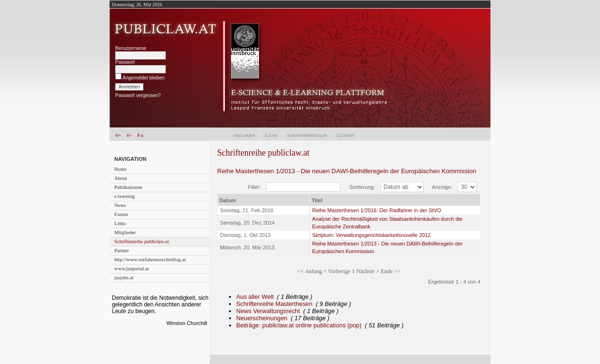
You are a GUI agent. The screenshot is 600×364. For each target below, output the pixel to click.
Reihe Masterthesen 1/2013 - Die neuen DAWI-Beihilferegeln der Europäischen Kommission (347, 171)
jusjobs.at (124, 278)
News (120, 205)
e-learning (125, 196)
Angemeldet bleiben (143, 78)
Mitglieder (125, 232)
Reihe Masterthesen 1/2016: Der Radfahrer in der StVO (377, 210)
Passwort (125, 62)
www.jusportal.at (132, 269)
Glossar (345, 136)
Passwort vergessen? (138, 95)
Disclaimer (244, 136)
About (121, 178)
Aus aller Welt (255, 297)
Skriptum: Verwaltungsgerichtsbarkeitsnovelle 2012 (372, 235)
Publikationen (128, 187)
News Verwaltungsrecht (268, 311)
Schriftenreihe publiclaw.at (142, 241)
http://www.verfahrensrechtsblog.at (150, 260)
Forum (121, 214)
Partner (122, 251)
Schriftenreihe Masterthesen (274, 304)
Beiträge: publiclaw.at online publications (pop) (299, 325)
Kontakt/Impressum (307, 136)
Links (120, 223)
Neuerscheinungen (262, 318)
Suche (271, 136)
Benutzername (131, 48)
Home (120, 169)
